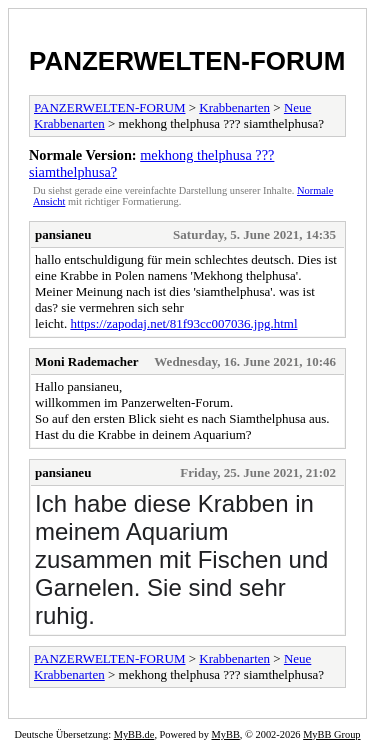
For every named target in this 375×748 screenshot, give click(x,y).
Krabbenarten (234, 107)
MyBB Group (331, 734)
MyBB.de (134, 734)
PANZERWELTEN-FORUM (187, 61)
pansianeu (63, 234)
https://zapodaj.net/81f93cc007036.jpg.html (183, 323)
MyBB (226, 734)
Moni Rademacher (87, 361)
